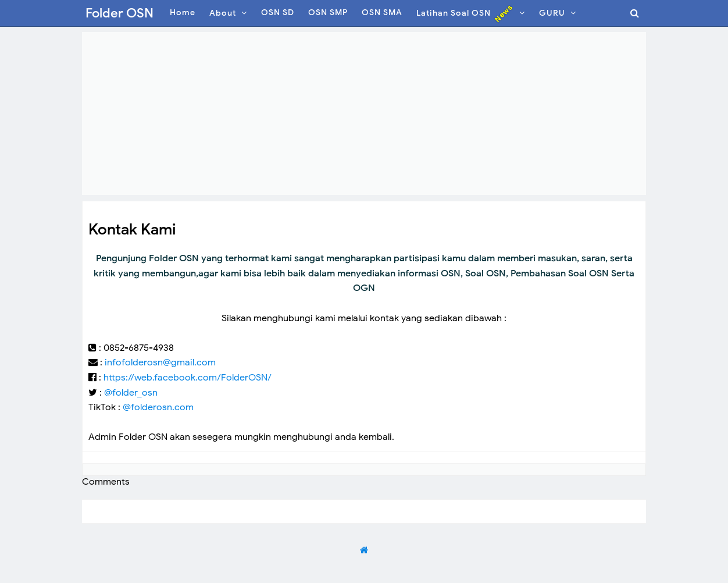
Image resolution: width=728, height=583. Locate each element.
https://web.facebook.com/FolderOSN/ (188, 378)
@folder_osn (131, 393)
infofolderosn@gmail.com (160, 362)
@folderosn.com (158, 407)
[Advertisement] (364, 113)
